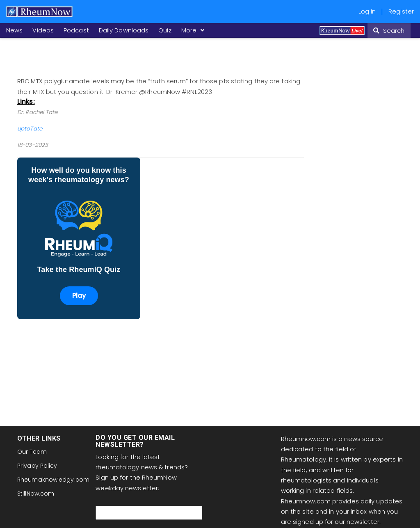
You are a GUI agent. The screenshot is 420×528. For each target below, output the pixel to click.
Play (79, 296)
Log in (367, 11)
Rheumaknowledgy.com (53, 480)
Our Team (32, 452)
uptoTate (30, 129)
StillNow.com (36, 494)
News (14, 30)
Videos (43, 30)
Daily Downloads (124, 30)
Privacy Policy (37, 466)
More (192, 30)
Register (401, 11)
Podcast (76, 30)
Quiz (165, 30)
